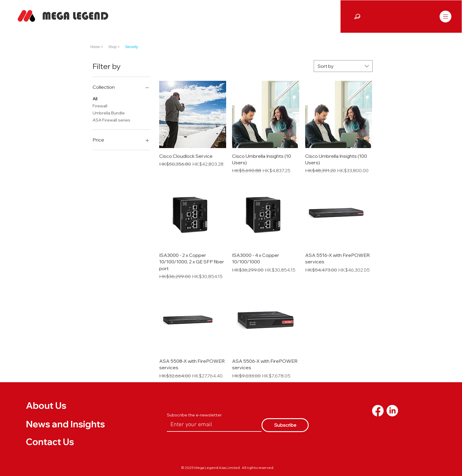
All (95, 99)
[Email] (212, 425)
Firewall (100, 106)
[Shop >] (117, 47)
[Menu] (445, 16)
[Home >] (98, 47)
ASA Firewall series (111, 120)
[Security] (138, 47)
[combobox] (343, 66)
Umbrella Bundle (109, 113)
